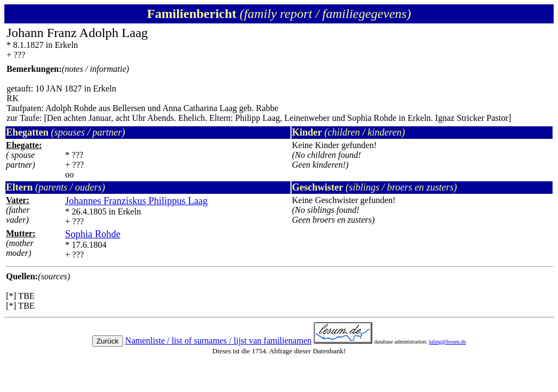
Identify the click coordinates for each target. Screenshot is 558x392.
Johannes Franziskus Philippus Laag (137, 201)
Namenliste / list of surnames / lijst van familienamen (219, 341)
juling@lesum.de (447, 342)
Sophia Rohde (93, 234)
